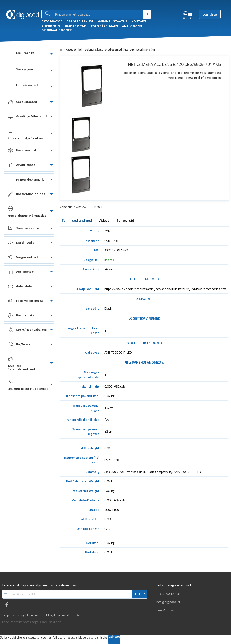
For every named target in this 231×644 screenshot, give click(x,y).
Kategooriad (74, 49)
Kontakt (139, 21)
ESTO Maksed (52, 21)
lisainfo (109, 260)
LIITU (139, 594)
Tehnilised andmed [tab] (77, 221)
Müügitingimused (58, 615)
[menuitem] (29, 54)
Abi (79, 615)
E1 (155, 49)
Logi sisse (210, 14)
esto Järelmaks (104, 26)
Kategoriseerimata (138, 49)
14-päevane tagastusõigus (20, 615)
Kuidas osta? (76, 26)
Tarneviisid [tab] (125, 221)
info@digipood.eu (169, 602)
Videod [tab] (104, 221)
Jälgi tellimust (80, 21)
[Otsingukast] (98, 14)
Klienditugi (51, 26)
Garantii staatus (112, 21)
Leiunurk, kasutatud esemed (103, 49)
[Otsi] (147, 14)
